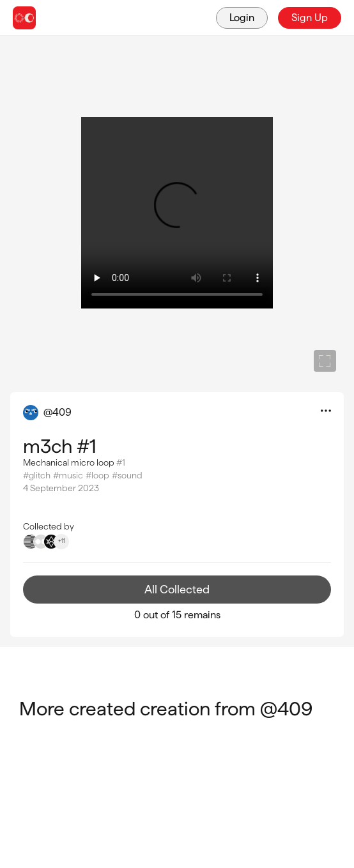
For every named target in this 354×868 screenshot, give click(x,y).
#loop (97, 475)
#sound (127, 475)
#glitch (37, 475)
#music (68, 475)
